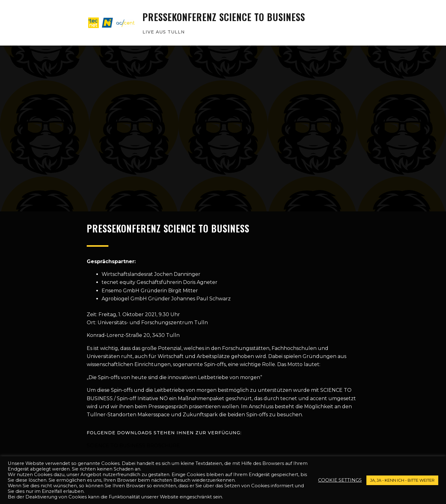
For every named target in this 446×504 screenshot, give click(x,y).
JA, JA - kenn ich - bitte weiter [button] (402, 480)
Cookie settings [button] (340, 480)
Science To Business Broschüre (133, 446)
